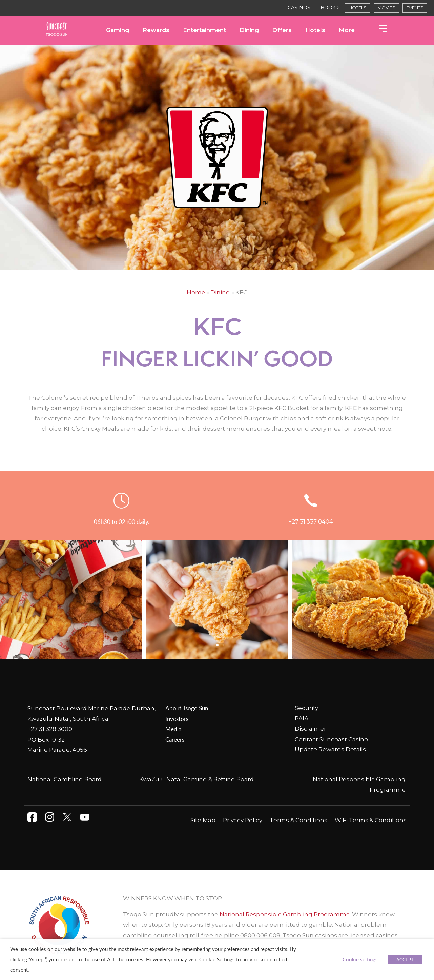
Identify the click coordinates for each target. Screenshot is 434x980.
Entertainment (204, 30)
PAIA (302, 718)
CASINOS (299, 8)
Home (196, 292)
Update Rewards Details (330, 749)
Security (306, 708)
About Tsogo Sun (187, 708)
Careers (175, 739)
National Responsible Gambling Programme (285, 914)
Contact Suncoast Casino (331, 739)
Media (173, 729)
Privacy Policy (243, 819)
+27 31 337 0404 (311, 521)
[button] (217, 645)
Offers (282, 30)
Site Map (203, 819)
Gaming (118, 30)
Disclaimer (311, 729)
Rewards (156, 30)
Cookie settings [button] (360, 959)
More (347, 30)
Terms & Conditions (298, 819)
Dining (249, 30)
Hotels (315, 30)
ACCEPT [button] (405, 960)
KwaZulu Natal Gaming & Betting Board (197, 779)
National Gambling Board (65, 779)
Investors (177, 718)
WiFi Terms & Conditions (371, 819)
